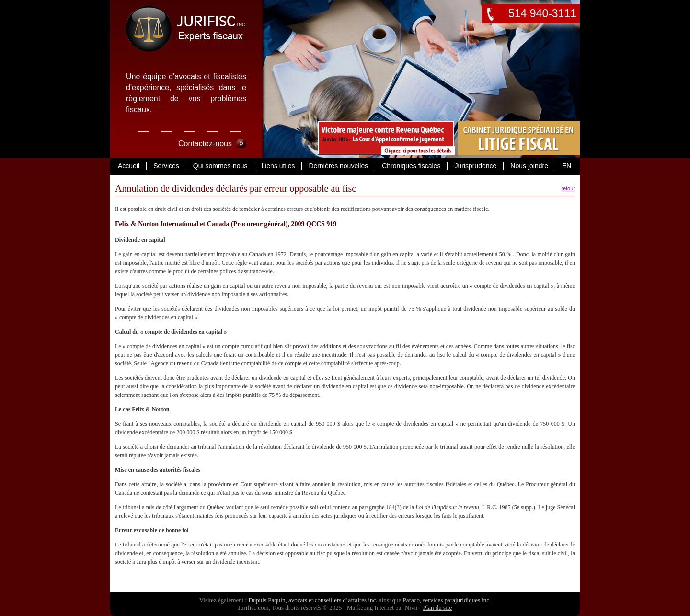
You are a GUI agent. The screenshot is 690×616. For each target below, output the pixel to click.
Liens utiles (278, 166)
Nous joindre (529, 166)
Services (166, 166)
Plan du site (437, 608)
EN (567, 166)
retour (568, 188)
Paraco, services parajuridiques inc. (447, 600)
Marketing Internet (370, 608)
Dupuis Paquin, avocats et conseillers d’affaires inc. (313, 600)
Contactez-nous (205, 144)
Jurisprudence (475, 166)
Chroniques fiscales (411, 166)
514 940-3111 (542, 13)
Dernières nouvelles (338, 166)
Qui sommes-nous (220, 166)
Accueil (129, 166)
